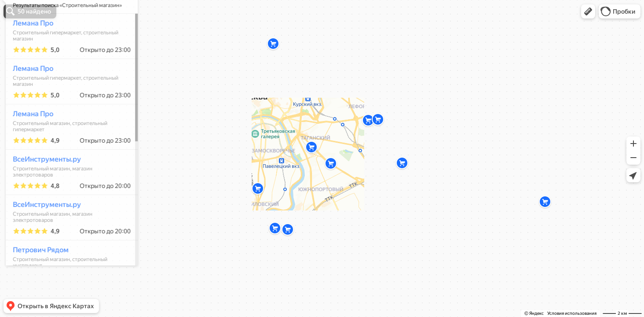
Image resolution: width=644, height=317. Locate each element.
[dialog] (68, 157)
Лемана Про (29, 49)
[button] (588, 11)
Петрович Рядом (37, 276)
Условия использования (572, 313)
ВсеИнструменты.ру (43, 185)
